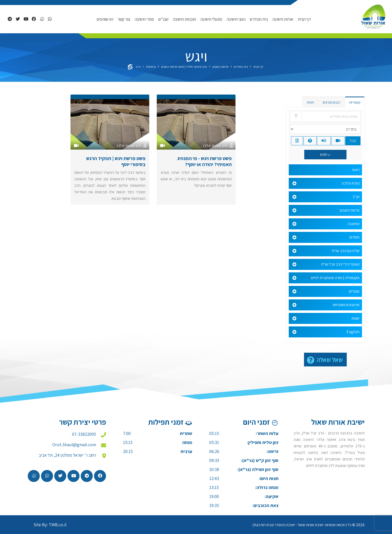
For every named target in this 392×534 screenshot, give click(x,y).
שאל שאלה (330, 360)
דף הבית (304, 19)
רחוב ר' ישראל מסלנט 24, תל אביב (67, 455)
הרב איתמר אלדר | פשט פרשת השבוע (184, 67)
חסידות (354, 237)
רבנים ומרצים (331, 102)
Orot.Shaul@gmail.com (74, 445)
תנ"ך (356, 197)
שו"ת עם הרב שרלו (346, 251)
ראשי (356, 170)
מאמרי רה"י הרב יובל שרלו (340, 264)
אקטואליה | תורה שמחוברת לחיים (335, 278)
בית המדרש (259, 19)
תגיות (310, 102)
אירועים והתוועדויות (346, 305)
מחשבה (353, 224)
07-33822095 (84, 434)
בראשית (151, 67)
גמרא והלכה (350, 183)
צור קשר (124, 19)
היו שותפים (105, 19)
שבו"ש (163, 19)
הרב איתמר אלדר (215, 146)
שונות (355, 318)
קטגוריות (355, 102)
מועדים (354, 291)
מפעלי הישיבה (211, 19)
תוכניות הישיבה (184, 19)
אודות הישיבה (283, 19)
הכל (353, 141)
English (353, 332)
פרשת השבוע (220, 67)
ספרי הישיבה (144, 19)
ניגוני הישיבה (236, 19)
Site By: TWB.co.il (50, 525)
